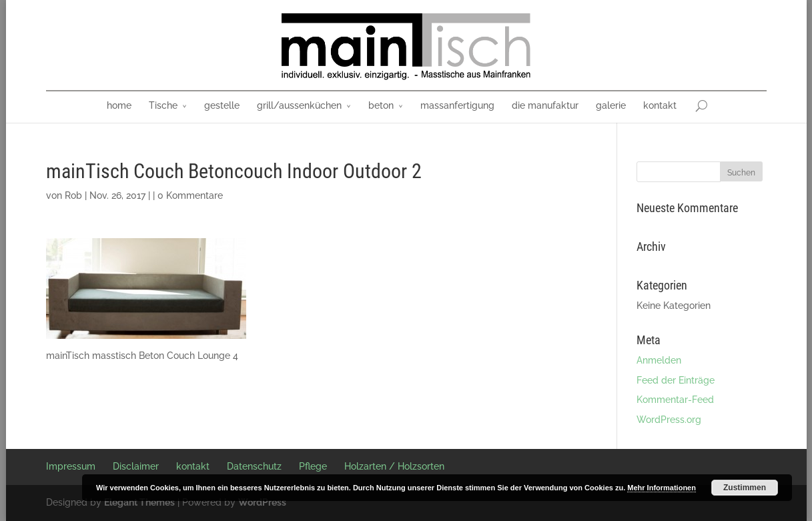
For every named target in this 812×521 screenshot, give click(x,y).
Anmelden (659, 360)
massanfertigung (457, 105)
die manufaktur (545, 105)
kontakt (660, 105)
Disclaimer (136, 466)
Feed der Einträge (676, 380)
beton (381, 105)
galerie (611, 105)
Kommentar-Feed (675, 400)
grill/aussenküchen (299, 105)
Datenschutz (254, 466)
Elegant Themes (139, 502)
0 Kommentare (190, 195)
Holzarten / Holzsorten (394, 466)
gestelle (222, 105)
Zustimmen (745, 488)
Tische (163, 105)
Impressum (71, 466)
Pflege (313, 466)
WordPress (262, 502)
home (119, 105)
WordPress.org (669, 420)
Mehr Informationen (662, 488)
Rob (73, 195)
